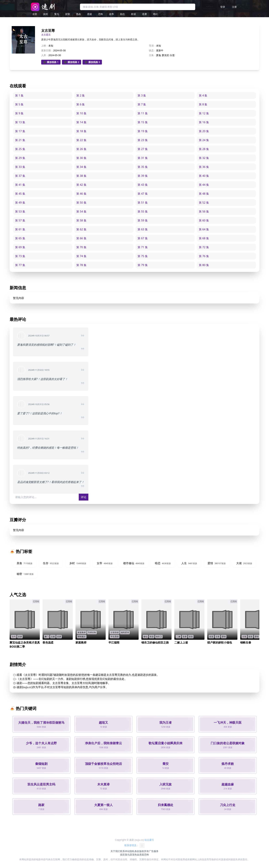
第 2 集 (81, 95)
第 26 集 (81, 149)
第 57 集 (20, 220)
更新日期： (47, 50)
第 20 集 (204, 131)
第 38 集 (81, 176)
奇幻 (155, 14)
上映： (45, 46)
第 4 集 (203, 95)
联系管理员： (134, 846)
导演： (153, 46)
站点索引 (149, 840)
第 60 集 (204, 220)
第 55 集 (143, 211)
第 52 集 (204, 203)
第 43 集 (143, 185)
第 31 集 (143, 158)
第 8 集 (203, 104)
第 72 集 (204, 247)
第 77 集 (20, 265)
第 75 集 (143, 256)
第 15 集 (143, 122)
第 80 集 (204, 265)
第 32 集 (204, 158)
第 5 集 (19, 104)
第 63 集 (143, 229)
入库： (45, 55)
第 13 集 (20, 122)
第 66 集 (81, 238)
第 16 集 (204, 122)
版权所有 (144, 851)
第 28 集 (204, 149)
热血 (79, 14)
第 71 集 (143, 247)
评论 (84, 497)
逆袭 (144, 14)
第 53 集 (20, 211)
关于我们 (115, 851)
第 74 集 (81, 256)
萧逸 (159, 55)
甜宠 (68, 14)
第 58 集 (81, 220)
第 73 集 (20, 256)
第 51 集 (143, 203)
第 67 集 (143, 238)
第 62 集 (81, 229)
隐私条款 (134, 851)
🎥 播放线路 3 (92, 62)
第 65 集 (20, 238)
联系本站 (125, 851)
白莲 (172, 55)
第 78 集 (81, 265)
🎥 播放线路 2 (72, 62)
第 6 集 (81, 104)
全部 (35, 14)
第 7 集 (142, 104)
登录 (223, 7)
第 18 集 (81, 131)
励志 (122, 14)
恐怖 (101, 14)
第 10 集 (81, 113)
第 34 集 (81, 167)
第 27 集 (143, 149)
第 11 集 (143, 113)
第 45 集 (20, 194)
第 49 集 (20, 203)
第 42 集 (81, 185)
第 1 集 (19, 95)
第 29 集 (20, 158)
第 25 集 (20, 149)
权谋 (133, 14)
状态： (153, 50)
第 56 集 (204, 211)
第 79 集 (143, 265)
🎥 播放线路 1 (51, 62)
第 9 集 (19, 113)
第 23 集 (143, 140)
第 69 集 (20, 247)
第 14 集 (81, 122)
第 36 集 (204, 167)
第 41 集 (20, 185)
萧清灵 (165, 55)
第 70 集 (81, 247)
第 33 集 (20, 167)
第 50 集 (81, 203)
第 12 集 (204, 113)
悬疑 (90, 14)
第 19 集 (143, 131)
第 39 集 (143, 176)
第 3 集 (142, 95)
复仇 (57, 14)
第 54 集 (81, 211)
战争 (112, 14)
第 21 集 (20, 140)
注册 (234, 7)
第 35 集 (143, 167)
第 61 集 (20, 229)
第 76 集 (204, 256)
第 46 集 (81, 194)
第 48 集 (204, 194)
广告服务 (154, 851)
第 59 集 (143, 220)
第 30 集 (81, 158)
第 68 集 (204, 238)
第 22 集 (81, 140)
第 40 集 (204, 176)
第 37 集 (20, 176)
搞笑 (46, 14)
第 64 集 (204, 229)
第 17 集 (20, 131)
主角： (153, 55)
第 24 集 (204, 140)
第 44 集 (204, 185)
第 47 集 (143, 194)
